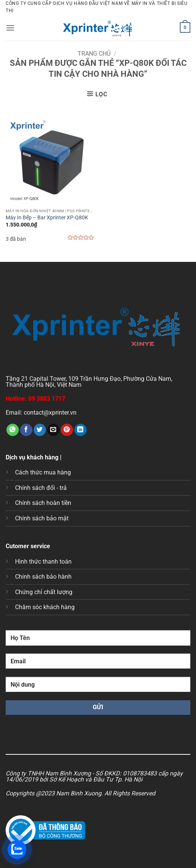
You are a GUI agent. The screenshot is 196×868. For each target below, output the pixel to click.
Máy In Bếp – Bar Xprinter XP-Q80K (47, 217)
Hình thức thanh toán (43, 562)
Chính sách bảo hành (43, 577)
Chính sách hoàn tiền (43, 503)
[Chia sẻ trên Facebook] (26, 430)
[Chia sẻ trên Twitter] (40, 430)
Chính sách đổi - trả (41, 488)
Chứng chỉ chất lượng (44, 592)
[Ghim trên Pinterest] (67, 430)
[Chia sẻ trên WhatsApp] (13, 430)
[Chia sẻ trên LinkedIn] (80, 430)
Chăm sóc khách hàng (45, 607)
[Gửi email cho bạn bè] (53, 430)
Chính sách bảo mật (42, 518)
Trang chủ (94, 54)
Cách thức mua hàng (43, 472)
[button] (10, 28)
